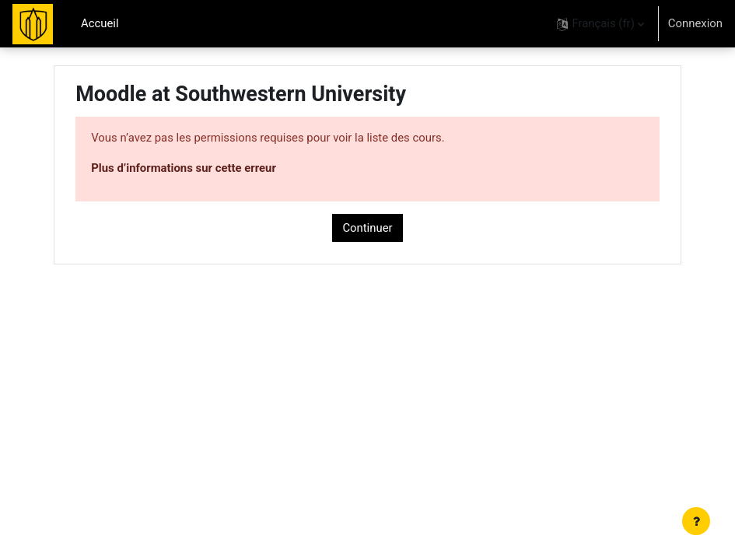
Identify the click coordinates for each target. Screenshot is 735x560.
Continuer (367, 228)
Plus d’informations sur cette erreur (184, 168)
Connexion (695, 23)
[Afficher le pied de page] (696, 521)
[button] (600, 24)
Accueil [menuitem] (100, 23)
